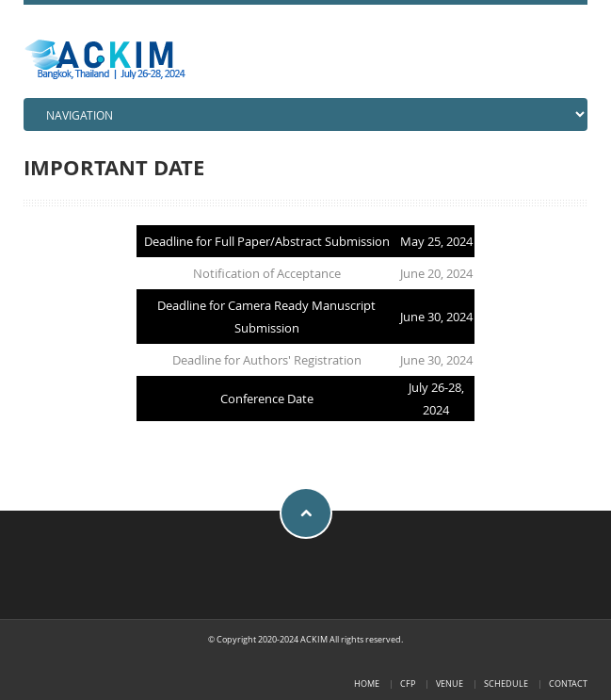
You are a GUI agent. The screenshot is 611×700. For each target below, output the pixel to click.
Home (367, 684)
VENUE (450, 684)
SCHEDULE (506, 684)
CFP (408, 684)
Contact (568, 684)
